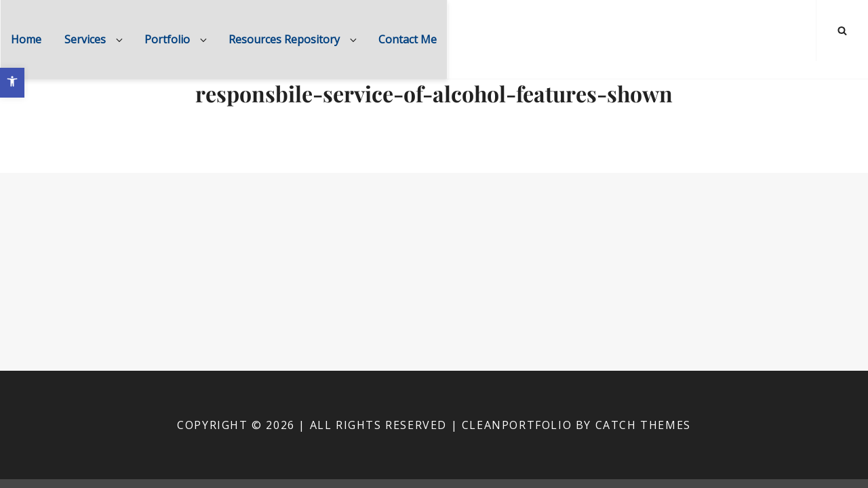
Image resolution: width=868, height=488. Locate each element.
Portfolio (177, 39)
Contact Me (408, 39)
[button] (12, 83)
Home (26, 39)
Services (95, 39)
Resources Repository (294, 39)
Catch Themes (643, 425)
